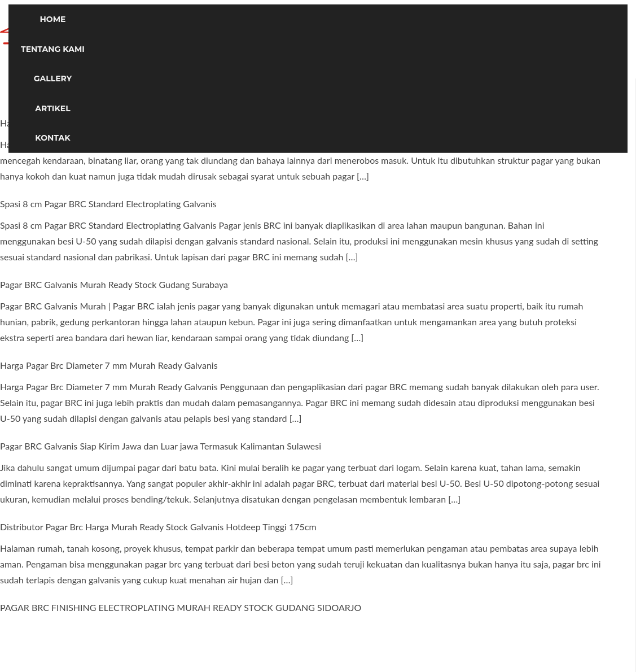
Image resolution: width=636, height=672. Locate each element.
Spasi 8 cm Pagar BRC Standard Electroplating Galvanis (108, 204)
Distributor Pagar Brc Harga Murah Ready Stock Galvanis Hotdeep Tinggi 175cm (158, 527)
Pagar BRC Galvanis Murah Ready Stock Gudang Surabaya (114, 284)
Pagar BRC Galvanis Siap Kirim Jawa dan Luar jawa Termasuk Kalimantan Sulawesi (161, 446)
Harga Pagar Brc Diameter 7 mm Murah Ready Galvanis (109, 365)
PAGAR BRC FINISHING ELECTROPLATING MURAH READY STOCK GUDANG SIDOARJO (181, 607)
